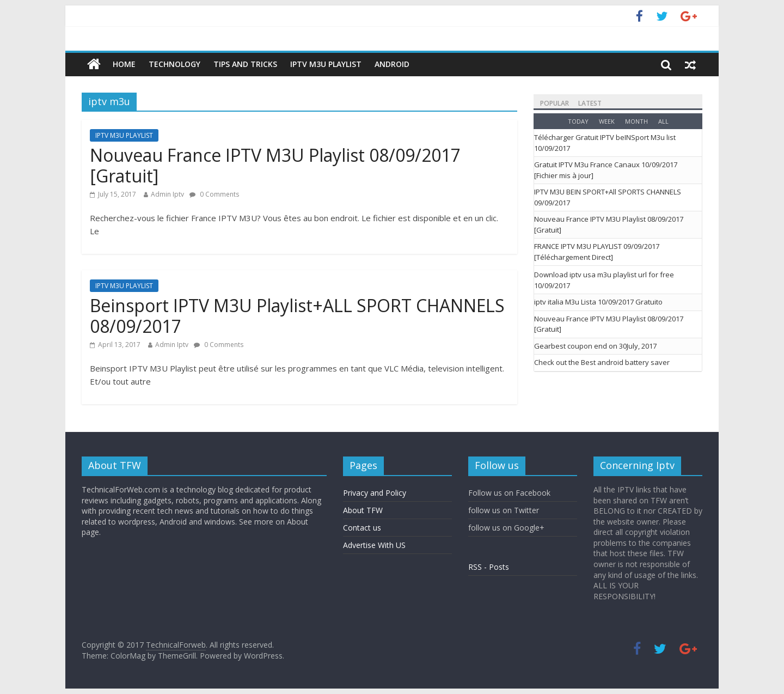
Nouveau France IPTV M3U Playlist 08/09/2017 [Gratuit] (275, 165)
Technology (174, 64)
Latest (590, 103)
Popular (555, 103)
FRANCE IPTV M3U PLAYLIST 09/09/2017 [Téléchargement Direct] (597, 252)
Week (607, 121)
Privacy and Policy (375, 493)
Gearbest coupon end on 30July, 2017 (595, 346)
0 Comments (214, 194)
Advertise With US (374, 545)
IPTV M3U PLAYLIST (326, 64)
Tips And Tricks (245, 64)
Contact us (362, 528)
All (663, 121)
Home (124, 64)
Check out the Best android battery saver (602, 362)
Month (636, 121)
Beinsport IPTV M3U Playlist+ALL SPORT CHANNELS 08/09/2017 (297, 316)
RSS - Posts (489, 567)
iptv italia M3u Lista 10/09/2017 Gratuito (598, 302)
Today (578, 121)
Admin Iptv (167, 194)
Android (392, 64)
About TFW (363, 510)
